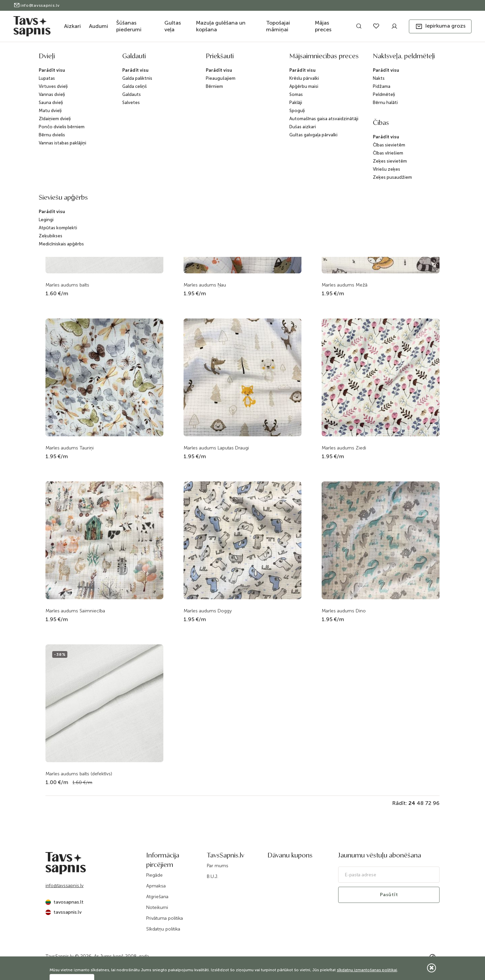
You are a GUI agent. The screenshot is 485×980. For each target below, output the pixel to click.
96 (436, 803)
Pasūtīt (389, 895)
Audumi (99, 26)
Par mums (218, 866)
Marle (307, 58)
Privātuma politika (165, 918)
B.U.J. (213, 876)
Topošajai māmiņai (278, 26)
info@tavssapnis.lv (37, 5)
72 (428, 803)
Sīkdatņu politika (163, 929)
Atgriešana (157, 897)
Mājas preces (323, 26)
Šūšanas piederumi (129, 26)
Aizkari (72, 26)
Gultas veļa (173, 26)
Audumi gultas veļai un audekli (266, 58)
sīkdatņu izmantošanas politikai (367, 970)
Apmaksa (156, 886)
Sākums (180, 58)
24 (412, 803)
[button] (440, 26)
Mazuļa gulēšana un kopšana (221, 26)
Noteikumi (157, 907)
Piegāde (154, 875)
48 (420, 803)
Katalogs (202, 58)
